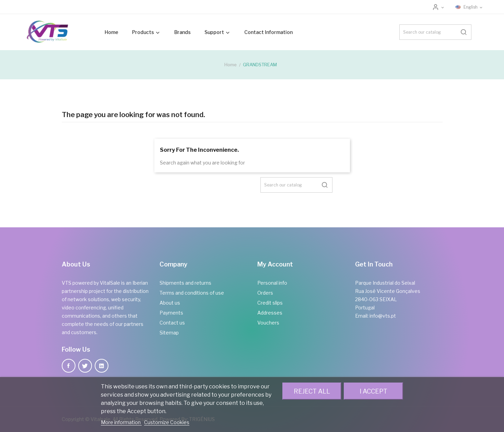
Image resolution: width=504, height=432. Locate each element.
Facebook (69, 366)
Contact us (172, 323)
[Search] (435, 32)
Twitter (85, 366)
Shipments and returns (185, 283)
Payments (171, 313)
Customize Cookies (167, 422)
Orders (265, 293)
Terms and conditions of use (192, 293)
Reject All (312, 391)
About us (170, 303)
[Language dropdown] (469, 7)
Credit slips (270, 303)
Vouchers (268, 323)
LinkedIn (102, 366)
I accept (373, 391)
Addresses (270, 313)
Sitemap (169, 333)
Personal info (272, 283)
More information (121, 422)
